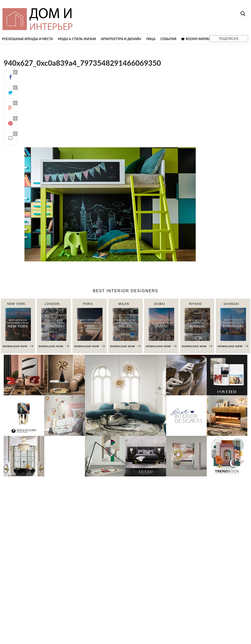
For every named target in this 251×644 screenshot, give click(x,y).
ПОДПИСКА (229, 39)
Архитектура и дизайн (121, 39)
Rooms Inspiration (200, 39)
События (168, 39)
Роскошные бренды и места (28, 39)
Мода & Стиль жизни (77, 39)
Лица (151, 39)
